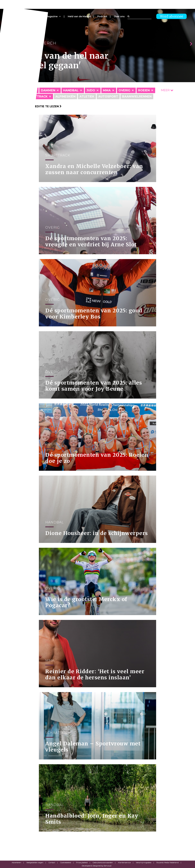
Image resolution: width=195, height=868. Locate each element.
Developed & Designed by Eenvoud (97, 866)
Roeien (144, 90)
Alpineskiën (65, 96)
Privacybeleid (82, 863)
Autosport (108, 96)
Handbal (71, 90)
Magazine (52, 16)
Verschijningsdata (144, 863)
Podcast (102, 16)
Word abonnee (171, 16)
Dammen (48, 90)
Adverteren (16, 863)
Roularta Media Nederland (168, 863)
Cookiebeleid (66, 863)
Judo (91, 90)
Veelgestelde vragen (35, 863)
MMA (107, 90)
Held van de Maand (79, 16)
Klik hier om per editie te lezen (35, 106)
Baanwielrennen (137, 96)
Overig (124, 90)
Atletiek (87, 96)
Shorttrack (37, 96)
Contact (52, 863)
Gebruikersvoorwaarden (103, 863)
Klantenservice (124, 863)
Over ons (119, 16)
